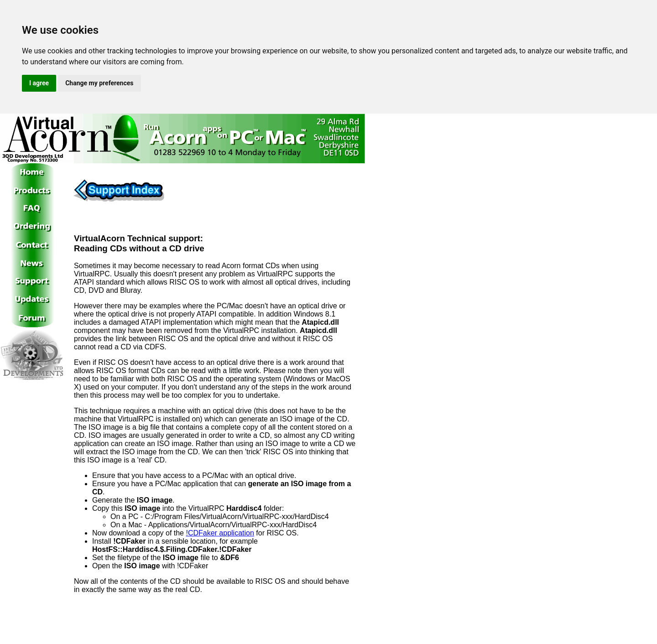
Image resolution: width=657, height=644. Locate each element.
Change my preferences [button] (99, 83)
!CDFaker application (220, 533)
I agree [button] (39, 83)
